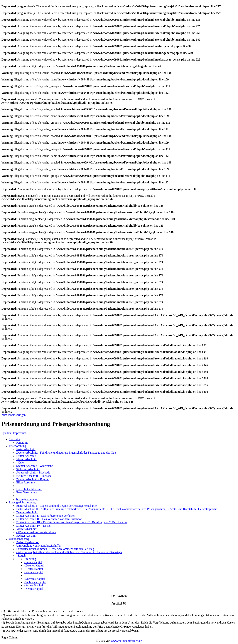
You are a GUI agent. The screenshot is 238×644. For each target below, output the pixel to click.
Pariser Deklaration (28, 542)
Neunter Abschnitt (34, 476)
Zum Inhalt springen (14, 415)
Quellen (6, 433)
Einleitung (30, 559)
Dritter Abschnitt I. (46, 516)
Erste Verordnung (27, 492)
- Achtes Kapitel (33, 585)
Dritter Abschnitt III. (71, 522)
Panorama (22, 443)
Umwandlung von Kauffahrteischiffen (39, 546)
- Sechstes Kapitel (34, 579)
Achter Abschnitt (33, 472)
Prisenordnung (17, 446)
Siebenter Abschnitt (28, 469)
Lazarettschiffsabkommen (55, 549)
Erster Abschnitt (26, 449)
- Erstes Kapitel (33, 562)
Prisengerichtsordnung (22, 502)
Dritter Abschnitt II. (49, 519)
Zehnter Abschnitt (33, 479)
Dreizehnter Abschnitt (29, 489)
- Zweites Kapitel (34, 565)
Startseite (14, 439)
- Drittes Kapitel (33, 569)
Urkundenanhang (19, 539)
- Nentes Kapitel (33, 589)
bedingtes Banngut (27, 499)
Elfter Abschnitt (26, 482)
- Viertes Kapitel (33, 572)
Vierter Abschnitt (26, 459)
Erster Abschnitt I (57, 506)
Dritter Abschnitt (26, 456)
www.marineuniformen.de (126, 641)
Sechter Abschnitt (35, 466)
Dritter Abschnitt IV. (34, 526)
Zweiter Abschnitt (66, 453)
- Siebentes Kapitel (35, 582)
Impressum (20, 433)
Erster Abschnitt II (117, 509)
